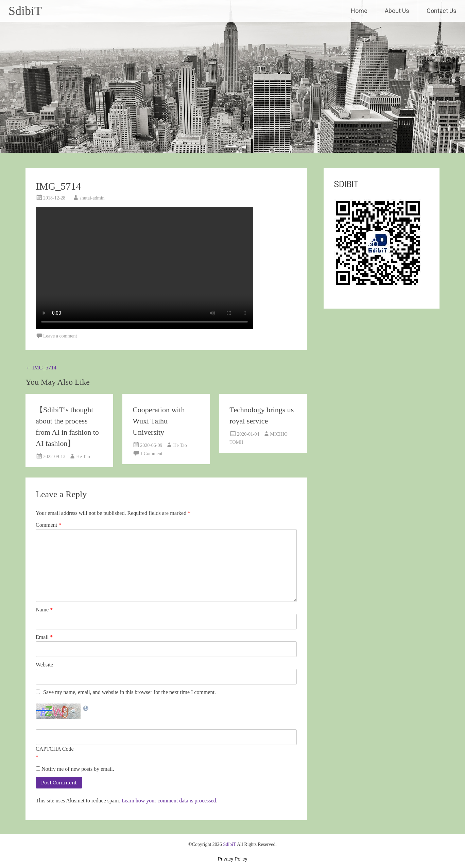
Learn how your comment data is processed (169, 801)
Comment (48, 525)
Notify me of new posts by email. (78, 769)
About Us (397, 11)
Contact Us (442, 11)
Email (44, 637)
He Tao (83, 457)
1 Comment (151, 454)
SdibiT (25, 11)
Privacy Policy (232, 859)
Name (44, 610)
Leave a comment (60, 336)
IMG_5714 (41, 368)
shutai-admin (92, 198)
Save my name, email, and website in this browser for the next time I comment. (130, 692)
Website (44, 665)
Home (359, 11)
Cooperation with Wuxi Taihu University (159, 421)
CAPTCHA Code (55, 749)
